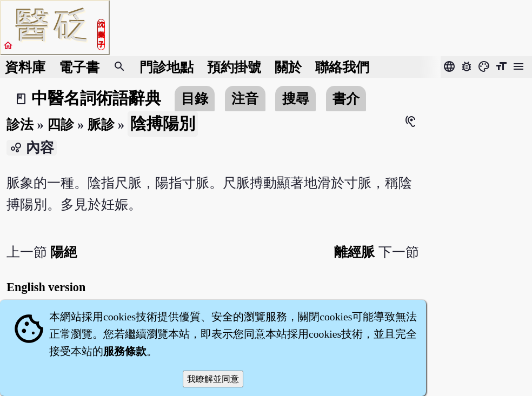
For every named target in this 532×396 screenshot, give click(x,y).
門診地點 (167, 67)
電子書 (79, 67)
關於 (288, 67)
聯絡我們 (342, 67)
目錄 (195, 99)
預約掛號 (234, 67)
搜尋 (296, 99)
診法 (20, 125)
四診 (61, 125)
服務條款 (125, 351)
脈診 (101, 125)
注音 (245, 99)
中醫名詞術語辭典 (96, 98)
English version (46, 287)
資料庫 (25, 67)
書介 (346, 99)
